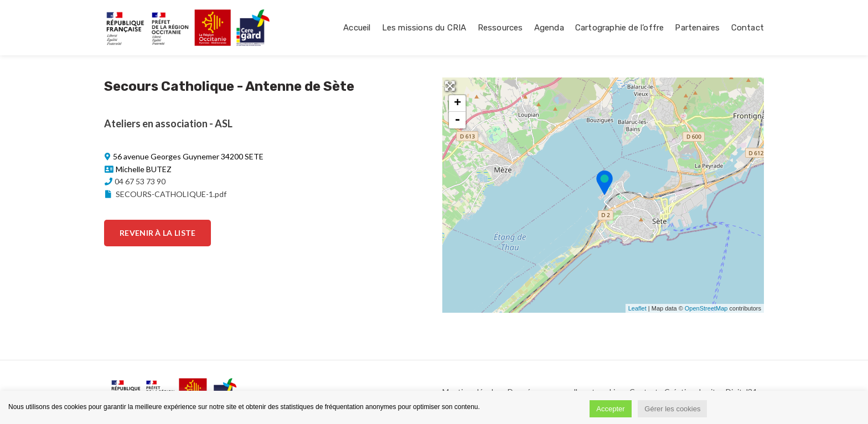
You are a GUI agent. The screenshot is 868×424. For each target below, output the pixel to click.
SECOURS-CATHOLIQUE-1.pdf (165, 194)
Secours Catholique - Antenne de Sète (229, 86)
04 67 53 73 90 (140, 181)
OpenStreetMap (706, 308)
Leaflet (637, 308)
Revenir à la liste (157, 233)
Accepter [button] (610, 409)
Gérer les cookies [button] (672, 409)
